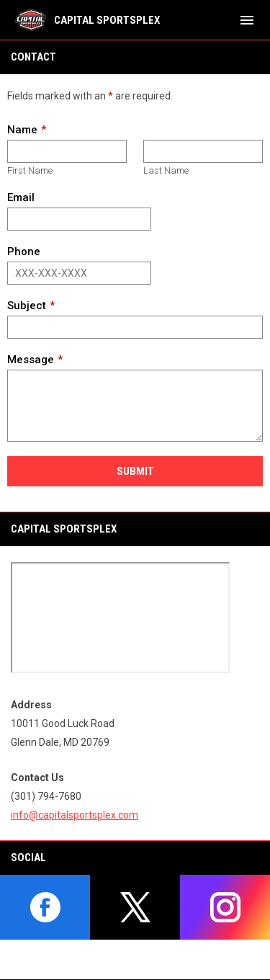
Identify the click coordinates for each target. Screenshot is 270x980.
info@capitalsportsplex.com (75, 815)
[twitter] (135, 907)
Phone (24, 251)
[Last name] (203, 151)
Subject (27, 306)
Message (31, 360)
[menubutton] (247, 20)
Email (21, 197)
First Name (30, 170)
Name (22, 130)
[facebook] (45, 907)
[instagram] (225, 907)
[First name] (67, 151)
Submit (135, 471)
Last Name (166, 170)
